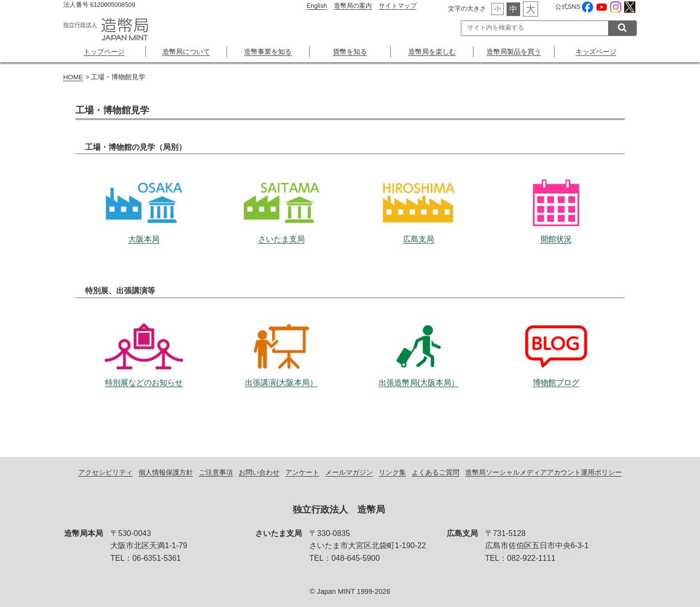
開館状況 (556, 196)
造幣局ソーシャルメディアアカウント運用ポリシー (543, 472)
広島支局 (419, 196)
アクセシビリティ (105, 472)
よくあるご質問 (436, 472)
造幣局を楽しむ (432, 52)
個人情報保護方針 (166, 472)
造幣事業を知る (268, 52)
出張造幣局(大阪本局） (419, 340)
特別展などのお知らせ (144, 340)
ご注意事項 (216, 472)
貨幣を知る (350, 52)
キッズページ (596, 52)
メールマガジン (349, 472)
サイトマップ (398, 6)
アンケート (302, 472)
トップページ (104, 52)
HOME (73, 77)
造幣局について (186, 52)
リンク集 (392, 472)
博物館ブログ (556, 340)
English (317, 6)
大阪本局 (144, 196)
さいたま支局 (281, 196)
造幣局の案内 (353, 6)
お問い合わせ (259, 472)
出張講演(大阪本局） (281, 340)
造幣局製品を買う (514, 52)
